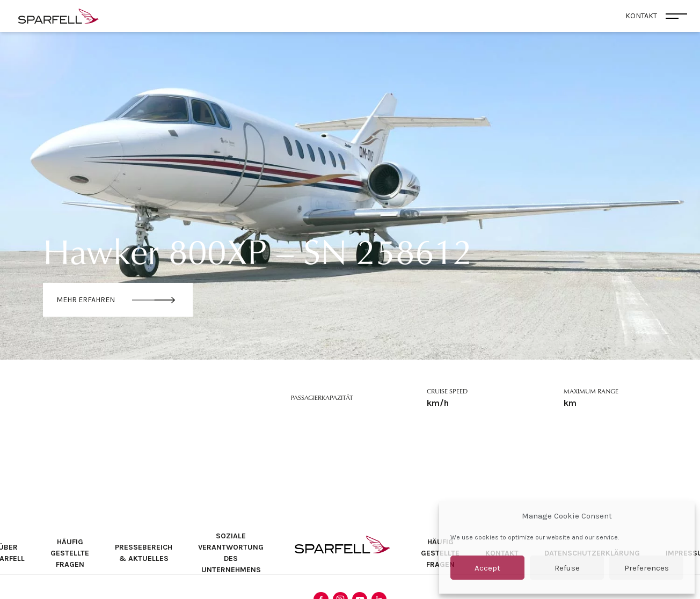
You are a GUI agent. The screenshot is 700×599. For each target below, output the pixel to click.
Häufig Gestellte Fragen (70, 553)
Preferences (647, 568)
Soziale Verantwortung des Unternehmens (231, 553)
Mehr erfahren (86, 300)
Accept (487, 568)
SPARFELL (342, 545)
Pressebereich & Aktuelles (144, 553)
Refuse (567, 568)
